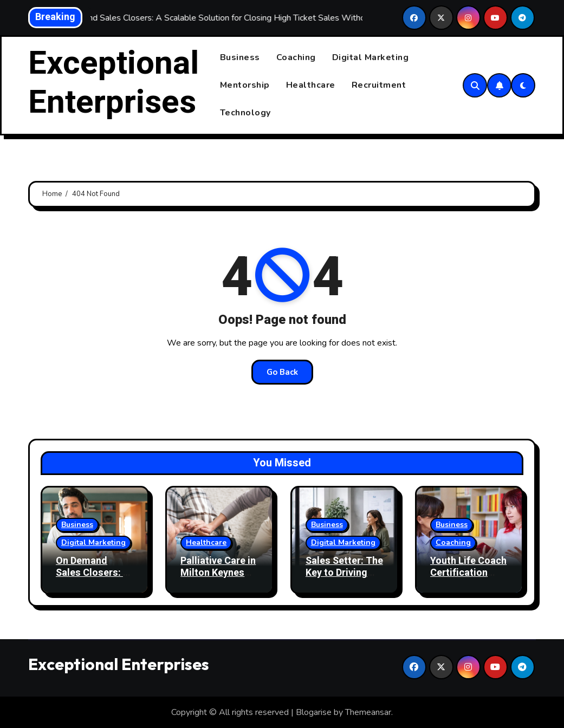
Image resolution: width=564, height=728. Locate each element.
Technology (245, 113)
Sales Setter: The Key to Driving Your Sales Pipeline (344, 579)
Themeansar (368, 712)
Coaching (296, 57)
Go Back (282, 372)
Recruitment (379, 85)
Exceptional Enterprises (114, 83)
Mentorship (245, 85)
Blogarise (314, 712)
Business (240, 57)
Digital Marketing (371, 57)
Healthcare (311, 85)
